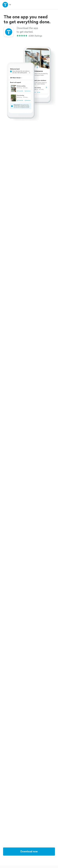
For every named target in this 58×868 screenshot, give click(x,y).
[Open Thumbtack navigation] (7, 5)
